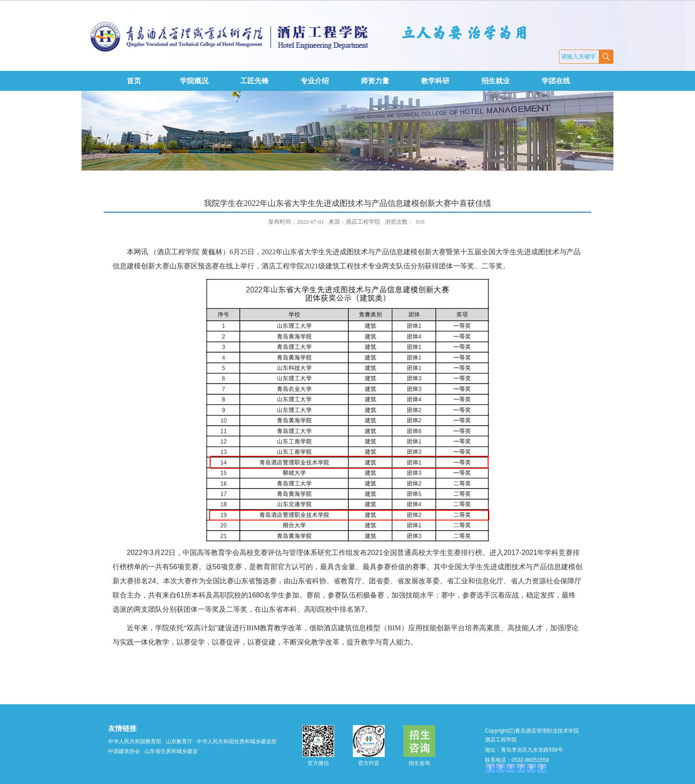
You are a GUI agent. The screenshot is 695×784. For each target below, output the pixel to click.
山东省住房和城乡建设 (171, 751)
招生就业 (496, 81)
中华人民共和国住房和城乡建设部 (237, 741)
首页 (134, 81)
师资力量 (375, 81)
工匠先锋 (254, 81)
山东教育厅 (179, 741)
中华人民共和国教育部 (135, 741)
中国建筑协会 (124, 751)
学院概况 (194, 81)
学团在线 (556, 81)
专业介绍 (315, 81)
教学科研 (435, 81)
